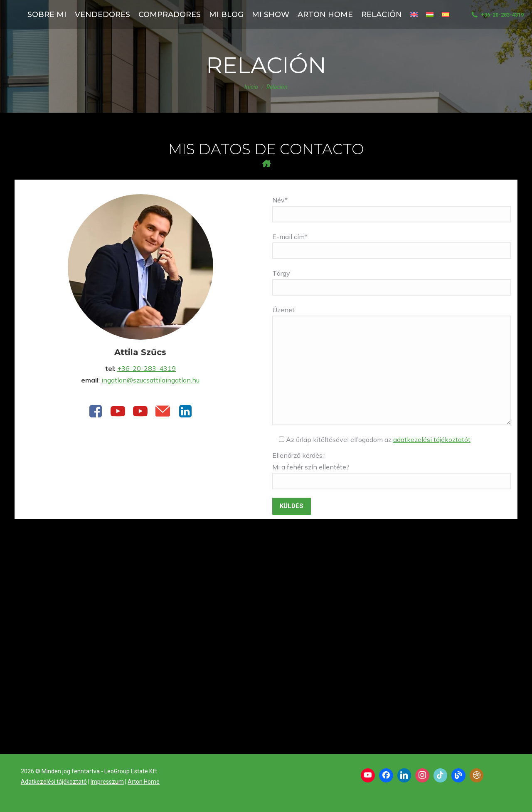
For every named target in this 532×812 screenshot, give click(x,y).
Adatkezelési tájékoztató (54, 782)
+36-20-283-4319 (497, 15)
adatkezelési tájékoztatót (432, 439)
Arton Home (144, 782)
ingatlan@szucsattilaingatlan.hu (150, 380)
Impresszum (107, 782)
